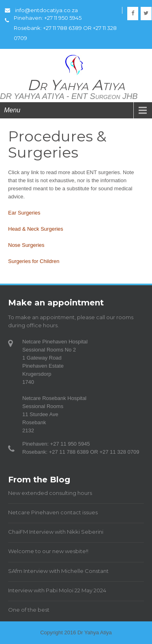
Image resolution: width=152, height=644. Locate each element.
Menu (12, 110)
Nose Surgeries (26, 245)
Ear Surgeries (24, 213)
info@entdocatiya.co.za (41, 10)
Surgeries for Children (34, 261)
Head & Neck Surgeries (36, 229)
